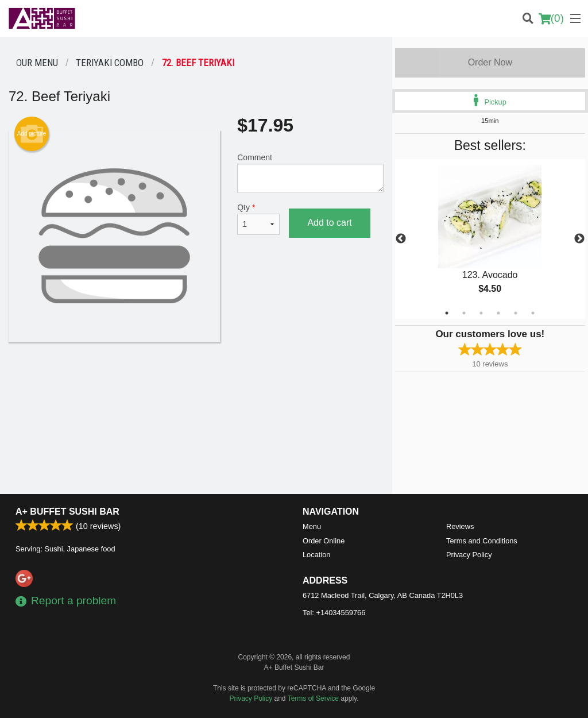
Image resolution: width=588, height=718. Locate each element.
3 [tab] (481, 313)
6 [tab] (533, 313)
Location (316, 555)
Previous (401, 239)
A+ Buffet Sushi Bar (67, 512)
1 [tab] (447, 313)
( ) (551, 18)
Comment (310, 173)
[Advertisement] (196, 379)
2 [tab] (464, 313)
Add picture (32, 134)
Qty (258, 219)
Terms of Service (313, 698)
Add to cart (329, 223)
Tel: (334, 613)
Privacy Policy (469, 555)
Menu (312, 526)
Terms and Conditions (482, 541)
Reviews (460, 526)
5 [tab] (516, 313)
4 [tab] (498, 313)
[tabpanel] (490, 239)
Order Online (324, 541)
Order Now (490, 62)
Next (579, 239)
